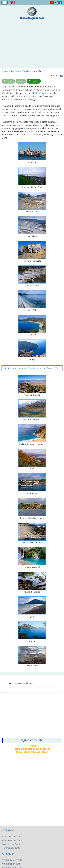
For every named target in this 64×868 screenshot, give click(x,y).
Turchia (27, 71)
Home (4, 71)
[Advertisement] (32, 42)
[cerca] (32, 683)
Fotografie (34, 81)
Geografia (8, 81)
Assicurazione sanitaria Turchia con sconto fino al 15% (31, 368)
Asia (11, 71)
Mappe (21, 81)
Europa (18, 71)
